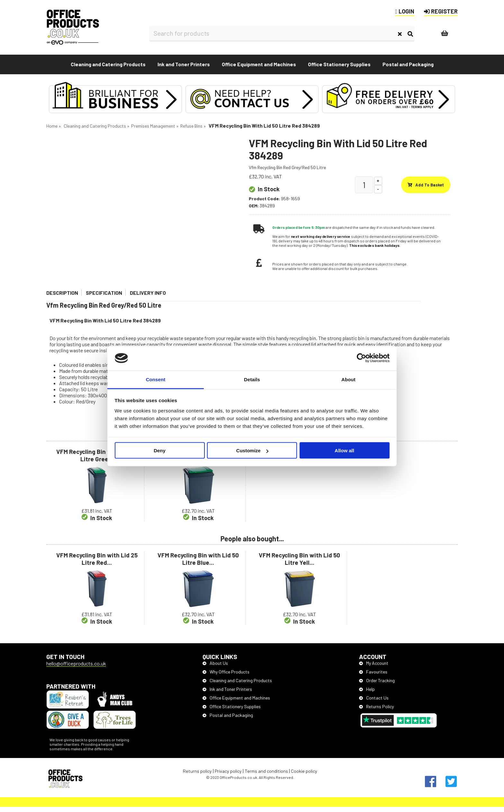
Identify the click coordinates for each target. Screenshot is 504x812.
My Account (374, 668)
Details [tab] (252, 379)
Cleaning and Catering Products (95, 131)
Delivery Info (148, 298)
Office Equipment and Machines (236, 703)
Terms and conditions (266, 776)
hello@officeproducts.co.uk (76, 668)
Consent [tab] (156, 379)
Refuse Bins (191, 131)
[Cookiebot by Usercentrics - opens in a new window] (361, 358)
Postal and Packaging (228, 720)
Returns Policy (376, 711)
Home (52, 131)
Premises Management (153, 131)
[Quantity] (364, 190)
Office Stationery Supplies (232, 711)
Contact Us (374, 703)
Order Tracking (377, 685)
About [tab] (348, 379)
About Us (215, 668)
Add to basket (426, 190)
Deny (160, 451)
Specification (104, 298)
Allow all (344, 451)
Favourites (373, 677)
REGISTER (441, 11)
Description (62, 298)
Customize (252, 451)
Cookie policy (304, 776)
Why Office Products (226, 677)
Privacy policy (228, 776)
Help (367, 694)
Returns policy (197, 776)
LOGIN (405, 11)
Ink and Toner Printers (227, 694)
